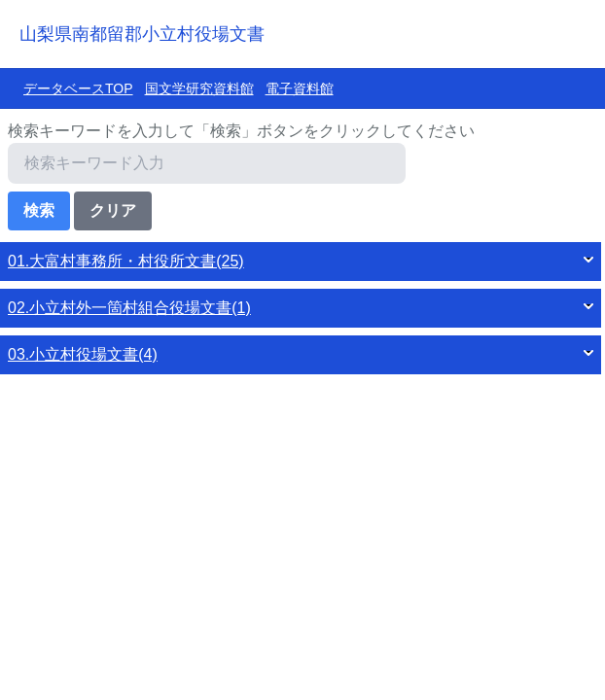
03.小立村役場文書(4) (83, 354)
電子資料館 (300, 88)
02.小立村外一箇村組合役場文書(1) (129, 308)
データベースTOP (78, 88)
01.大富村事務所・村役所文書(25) (126, 261)
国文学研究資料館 (199, 88)
